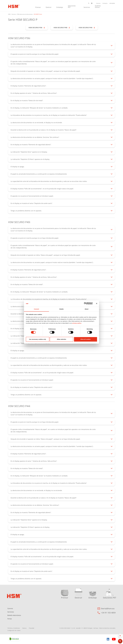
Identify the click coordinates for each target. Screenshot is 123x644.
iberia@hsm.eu (108, 608)
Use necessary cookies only (38, 339)
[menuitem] (38, 6)
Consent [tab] (37, 309)
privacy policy (77, 323)
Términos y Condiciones (14, 628)
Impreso (24, 628)
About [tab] (87, 309)
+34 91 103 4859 (108, 613)
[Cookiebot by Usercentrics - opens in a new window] (85, 304)
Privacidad (31, 628)
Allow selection (62, 339)
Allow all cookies (85, 339)
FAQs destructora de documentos (25, 14)
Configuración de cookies (14, 630)
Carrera (98, 3)
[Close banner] (97, 304)
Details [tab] (61, 309)
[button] (89, 3)
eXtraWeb (112, 3)
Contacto (105, 3)
